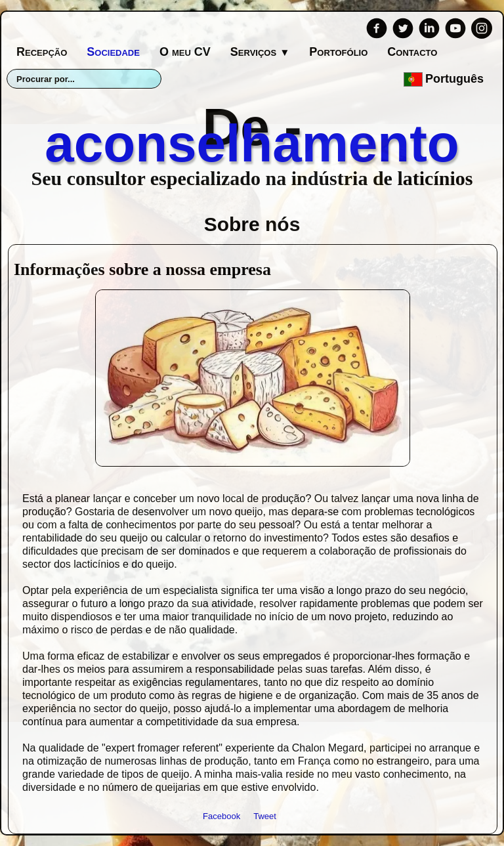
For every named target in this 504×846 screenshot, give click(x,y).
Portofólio (338, 52)
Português (445, 79)
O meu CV (185, 52)
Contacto (412, 52)
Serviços (260, 52)
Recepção (42, 52)
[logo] (252, 142)
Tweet (265, 816)
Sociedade (113, 52)
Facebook (221, 816)
